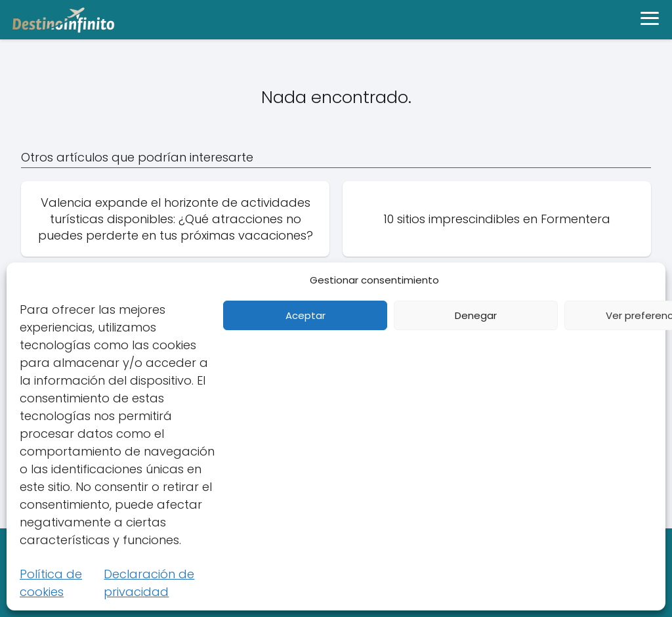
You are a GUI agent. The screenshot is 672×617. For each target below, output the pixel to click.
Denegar (476, 315)
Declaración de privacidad (149, 583)
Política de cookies (51, 583)
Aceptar (305, 315)
